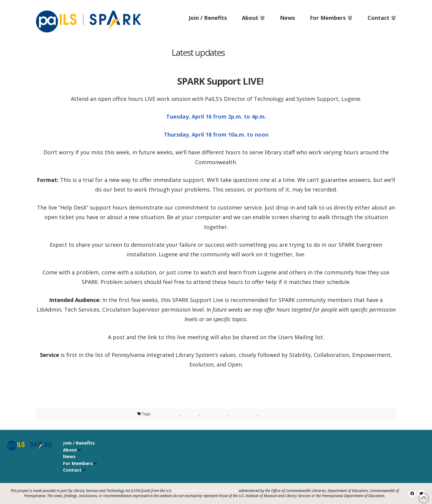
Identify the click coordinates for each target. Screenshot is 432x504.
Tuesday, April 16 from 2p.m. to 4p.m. (216, 116)
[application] (430, 502)
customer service (165, 414)
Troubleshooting (243, 414)
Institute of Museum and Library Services (205, 491)
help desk (190, 414)
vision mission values (277, 414)
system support (213, 414)
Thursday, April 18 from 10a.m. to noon (216, 134)
